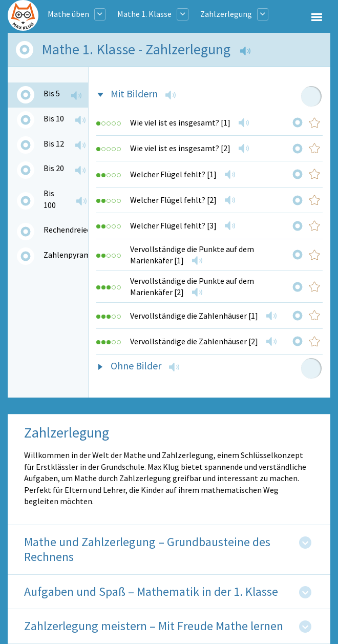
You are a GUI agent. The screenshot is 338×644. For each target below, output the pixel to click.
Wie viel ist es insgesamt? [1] (180, 122)
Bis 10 (54, 118)
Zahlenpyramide (72, 255)
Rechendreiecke (71, 230)
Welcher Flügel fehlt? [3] (173, 225)
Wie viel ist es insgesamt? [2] (180, 148)
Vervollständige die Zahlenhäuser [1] (194, 316)
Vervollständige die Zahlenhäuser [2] (194, 341)
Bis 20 (54, 168)
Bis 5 (52, 93)
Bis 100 (50, 199)
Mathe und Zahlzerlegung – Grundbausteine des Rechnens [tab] (147, 550)
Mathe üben (68, 14)
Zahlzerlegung (226, 14)
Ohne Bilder (136, 366)
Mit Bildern (134, 94)
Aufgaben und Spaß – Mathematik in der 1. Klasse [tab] (151, 592)
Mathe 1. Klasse (144, 14)
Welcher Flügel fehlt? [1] (173, 174)
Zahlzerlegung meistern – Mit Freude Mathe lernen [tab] (154, 626)
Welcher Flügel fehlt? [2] (173, 200)
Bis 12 (54, 143)
